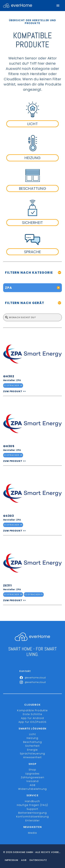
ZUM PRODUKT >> (15, 391)
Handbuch (32, 801)
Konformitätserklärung (33, 817)
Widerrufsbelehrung (32, 789)
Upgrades (32, 774)
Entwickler (33, 821)
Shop (32, 770)
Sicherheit (32, 746)
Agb (24, 860)
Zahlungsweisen (32, 777)
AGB (33, 785)
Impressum (11, 860)
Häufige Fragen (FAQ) (32, 805)
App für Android (32, 718)
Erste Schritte (32, 714)
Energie (32, 750)
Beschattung (33, 742)
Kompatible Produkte (32, 710)
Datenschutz (38, 860)
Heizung (32, 738)
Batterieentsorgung (33, 813)
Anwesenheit (32, 757)
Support (32, 809)
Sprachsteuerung (32, 754)
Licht (33, 734)
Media (32, 833)
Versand (32, 781)
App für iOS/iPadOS (32, 722)
